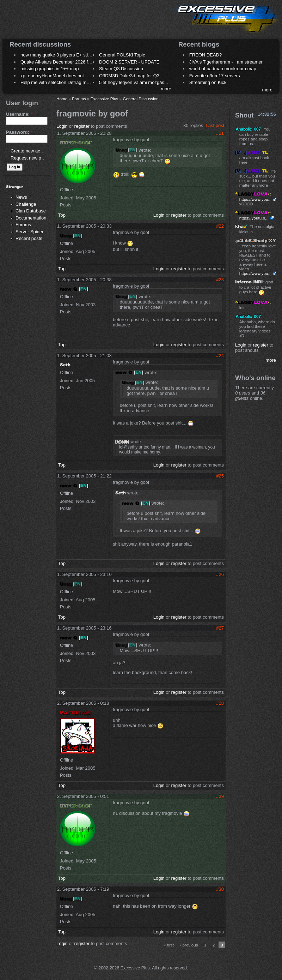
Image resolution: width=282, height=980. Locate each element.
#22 (220, 226)
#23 (220, 280)
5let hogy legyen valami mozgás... (134, 82)
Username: (19, 114)
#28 (220, 703)
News (21, 197)
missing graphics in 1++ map (50, 69)
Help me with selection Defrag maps (57, 82)
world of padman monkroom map (223, 69)
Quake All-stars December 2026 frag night (63, 62)
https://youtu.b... (254, 218)
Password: (19, 132)
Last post (215, 125)
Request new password (34, 158)
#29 (220, 796)
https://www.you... (256, 199)
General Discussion (140, 99)
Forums (23, 225)
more (166, 89)
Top (62, 215)
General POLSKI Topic (122, 55)
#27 (220, 628)
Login (62, 126)
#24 (220, 356)
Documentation (31, 218)
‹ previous (189, 945)
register (82, 126)
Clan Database (31, 211)
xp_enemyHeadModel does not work (58, 76)
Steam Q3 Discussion (121, 69)
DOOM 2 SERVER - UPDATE (129, 62)
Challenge (26, 204)
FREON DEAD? (206, 55)
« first (169, 945)
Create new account (31, 151)
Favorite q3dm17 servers (215, 76)
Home (62, 99)
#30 (220, 889)
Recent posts (29, 238)
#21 (220, 133)
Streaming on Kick (208, 82)
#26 (220, 574)
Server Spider (29, 232)
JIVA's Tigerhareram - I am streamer (226, 62)
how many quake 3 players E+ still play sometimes (72, 55)
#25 (220, 476)
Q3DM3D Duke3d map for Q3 (129, 76)
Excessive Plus (105, 99)
